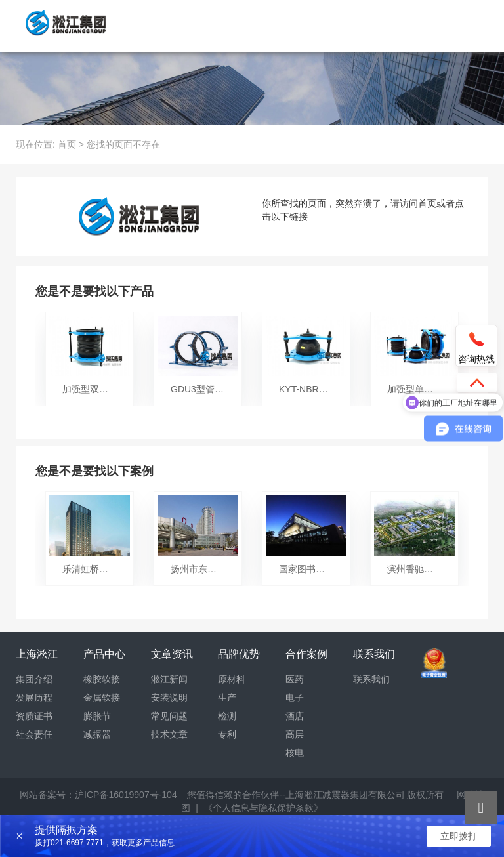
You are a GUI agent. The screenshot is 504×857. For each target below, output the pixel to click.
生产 (227, 698)
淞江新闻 (169, 679)
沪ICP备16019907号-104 (126, 795)
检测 (227, 716)
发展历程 (34, 698)
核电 (295, 753)
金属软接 (102, 698)
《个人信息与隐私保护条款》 (263, 808)
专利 (227, 734)
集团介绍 (34, 679)
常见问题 (169, 716)
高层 (295, 734)
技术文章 (169, 734)
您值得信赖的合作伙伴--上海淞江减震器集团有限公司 (296, 795)
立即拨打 (459, 836)
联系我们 (371, 679)
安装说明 (169, 698)
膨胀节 (97, 716)
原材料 (232, 679)
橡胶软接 (102, 679)
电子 (295, 698)
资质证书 (34, 716)
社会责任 (34, 734)
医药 (295, 679)
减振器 (97, 734)
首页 (67, 144)
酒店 (295, 716)
